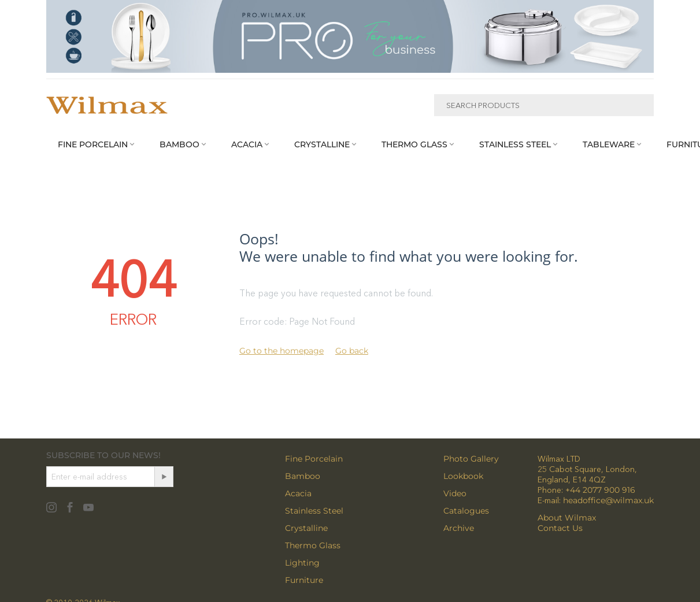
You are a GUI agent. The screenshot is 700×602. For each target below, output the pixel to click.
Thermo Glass (313, 545)
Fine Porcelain (314, 459)
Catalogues (466, 511)
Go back (352, 351)
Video (455, 493)
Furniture (304, 580)
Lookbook (463, 476)
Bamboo (303, 476)
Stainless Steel (314, 511)
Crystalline (306, 528)
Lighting (302, 563)
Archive (459, 528)
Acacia (298, 493)
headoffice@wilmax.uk (608, 500)
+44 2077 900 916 (600, 490)
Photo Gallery (471, 459)
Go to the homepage (282, 351)
